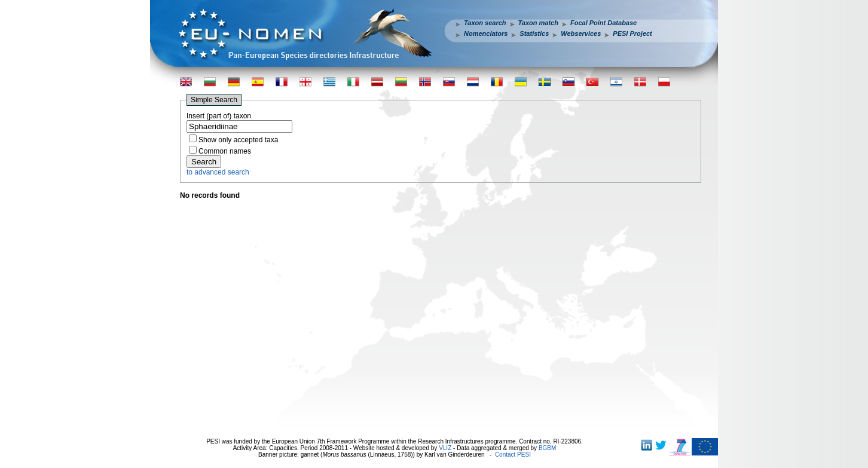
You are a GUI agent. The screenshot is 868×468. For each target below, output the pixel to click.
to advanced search (218, 172)
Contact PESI (513, 455)
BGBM (547, 448)
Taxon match (538, 23)
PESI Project (632, 33)
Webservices (581, 33)
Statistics (534, 33)
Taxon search (485, 23)
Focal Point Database (603, 23)
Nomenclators (486, 33)
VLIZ (445, 448)
